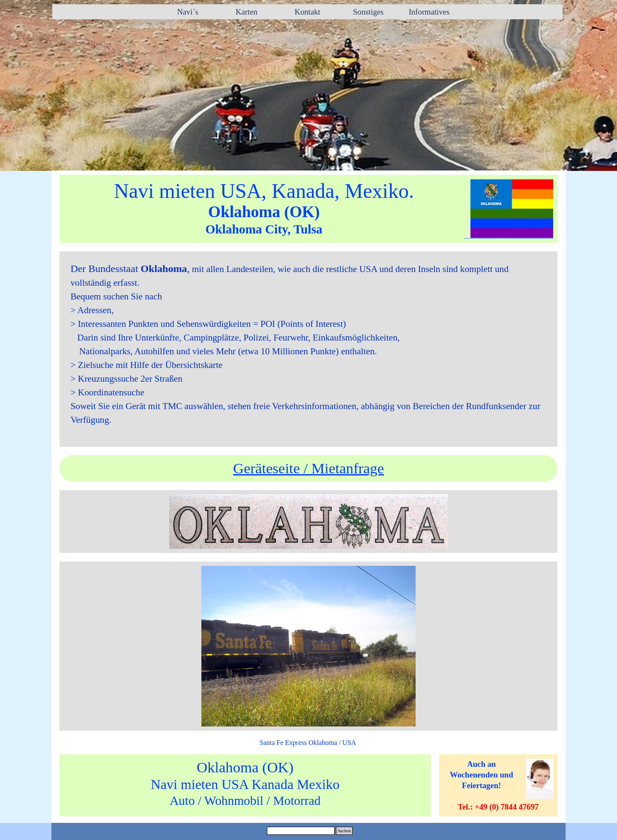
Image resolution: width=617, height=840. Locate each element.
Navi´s (186, 12)
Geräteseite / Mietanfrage (308, 468)
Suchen (344, 831)
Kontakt (307, 12)
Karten (247, 12)
